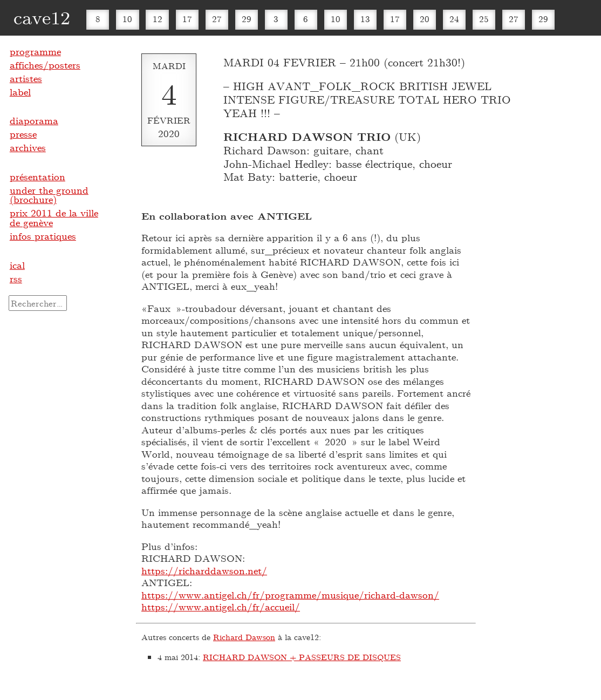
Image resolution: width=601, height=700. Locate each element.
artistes (26, 78)
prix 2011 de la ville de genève (54, 218)
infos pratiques (43, 236)
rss (16, 278)
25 (484, 19)
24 (454, 19)
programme (35, 51)
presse (23, 134)
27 (217, 19)
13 (365, 19)
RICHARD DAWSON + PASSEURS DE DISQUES (302, 657)
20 (425, 19)
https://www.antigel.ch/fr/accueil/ (221, 607)
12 (158, 19)
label (20, 92)
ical (17, 265)
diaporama (34, 120)
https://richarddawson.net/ (204, 570)
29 (247, 19)
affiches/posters (45, 65)
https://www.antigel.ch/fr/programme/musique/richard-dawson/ (290, 595)
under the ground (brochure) (49, 195)
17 (187, 19)
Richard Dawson (244, 637)
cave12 (42, 17)
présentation (37, 176)
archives (28, 147)
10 (127, 19)
